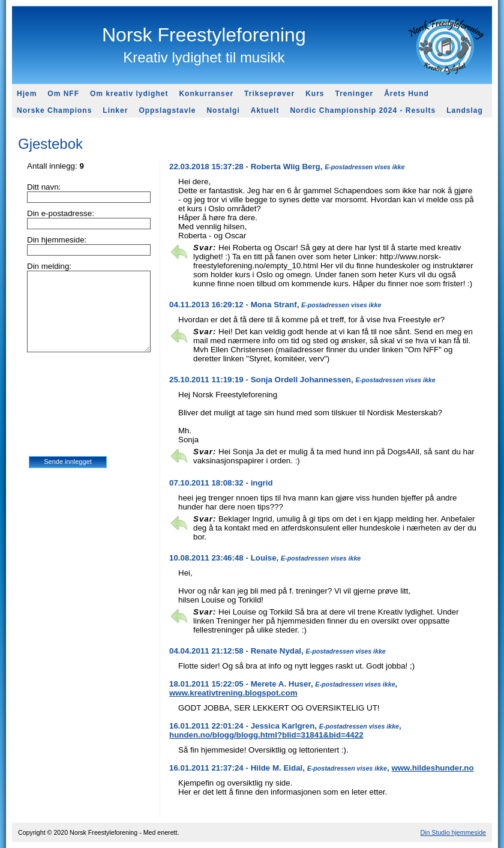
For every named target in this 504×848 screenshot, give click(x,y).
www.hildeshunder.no (432, 768)
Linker (115, 110)
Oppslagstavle (167, 110)
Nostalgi (223, 110)
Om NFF (63, 94)
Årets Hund (406, 94)
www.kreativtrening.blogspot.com (233, 693)
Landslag (465, 110)
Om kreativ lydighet (129, 94)
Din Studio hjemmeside (453, 832)
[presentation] (78, 410)
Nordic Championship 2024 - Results (363, 110)
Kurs (315, 94)
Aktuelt (265, 110)
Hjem (27, 94)
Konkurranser (206, 94)
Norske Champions (54, 110)
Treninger (354, 94)
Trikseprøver (269, 94)
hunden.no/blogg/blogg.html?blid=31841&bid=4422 (266, 735)
